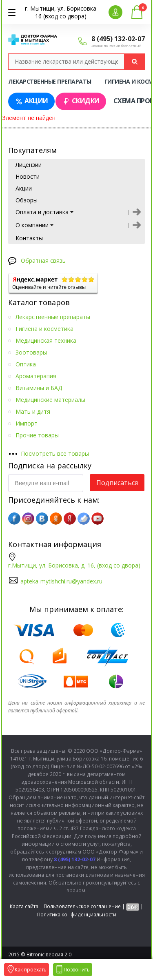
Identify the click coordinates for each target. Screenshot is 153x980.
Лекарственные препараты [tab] (50, 81)
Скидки (81, 101)
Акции (31, 101)
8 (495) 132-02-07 (118, 39)
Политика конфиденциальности (77, 915)
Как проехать (27, 970)
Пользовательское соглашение (82, 906)
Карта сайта (24, 906)
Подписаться (117, 483)
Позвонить (73, 970)
